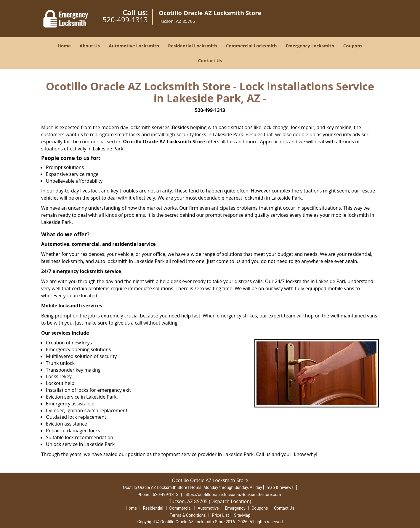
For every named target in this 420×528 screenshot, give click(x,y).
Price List (220, 515)
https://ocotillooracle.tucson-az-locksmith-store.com (233, 495)
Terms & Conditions (188, 515)
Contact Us (210, 60)
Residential (153, 508)
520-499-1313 (125, 19)
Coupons (353, 46)
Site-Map (242, 515)
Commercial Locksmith (251, 46)
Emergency (235, 508)
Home (64, 46)
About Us (90, 46)
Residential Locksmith (193, 46)
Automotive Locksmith (134, 46)
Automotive (208, 508)
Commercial (181, 508)
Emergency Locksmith (310, 46)
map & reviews (280, 487)
